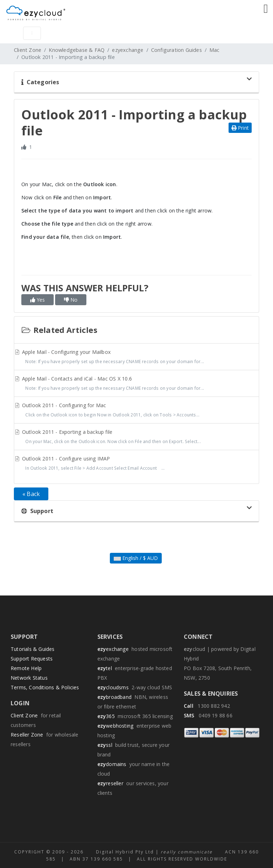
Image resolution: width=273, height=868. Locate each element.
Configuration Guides (176, 50)
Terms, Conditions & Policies (45, 687)
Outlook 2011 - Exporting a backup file (136, 437)
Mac (215, 50)
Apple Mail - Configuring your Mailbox (136, 357)
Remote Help (26, 668)
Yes (38, 300)
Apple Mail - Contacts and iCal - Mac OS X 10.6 (136, 384)
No (71, 300)
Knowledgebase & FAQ (77, 50)
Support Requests (32, 659)
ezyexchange (128, 50)
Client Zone (28, 50)
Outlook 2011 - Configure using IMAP (136, 464)
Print (240, 128)
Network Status (29, 678)
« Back (31, 494)
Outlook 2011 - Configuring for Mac (136, 411)
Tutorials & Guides (33, 649)
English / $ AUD (136, 558)
